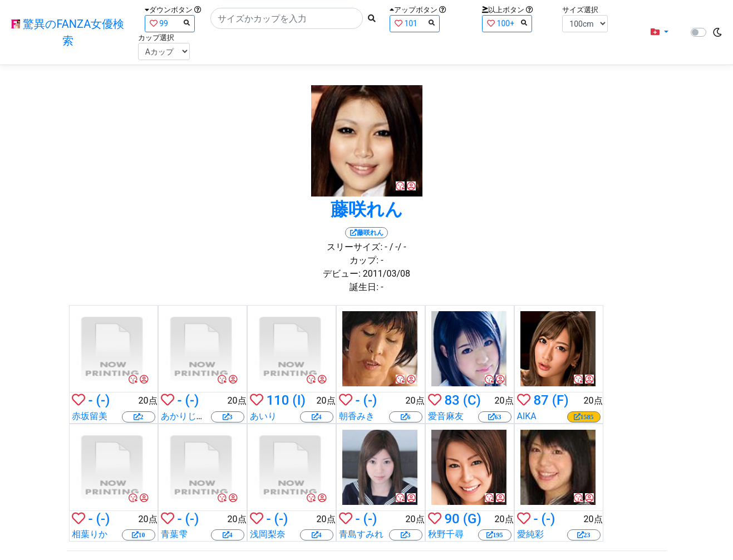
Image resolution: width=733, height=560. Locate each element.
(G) (472, 519)
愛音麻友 (446, 416)
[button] (660, 32)
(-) (103, 400)
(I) (299, 400)
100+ (507, 23)
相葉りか (90, 534)
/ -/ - (398, 247)
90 (452, 519)
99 (170, 23)
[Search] (287, 18)
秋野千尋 (446, 534)
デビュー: (342, 274)
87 (541, 400)
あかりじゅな (188, 416)
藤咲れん (367, 209)
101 (415, 23)
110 (277, 400)
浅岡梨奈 (268, 534)
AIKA (527, 416)
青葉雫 (174, 534)
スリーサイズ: (355, 247)
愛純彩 (530, 534)
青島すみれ (361, 534)
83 (452, 400)
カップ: (364, 260)
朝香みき (357, 416)
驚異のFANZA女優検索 (68, 32)
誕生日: (364, 287)
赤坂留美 (90, 416)
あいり (263, 416)
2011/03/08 (387, 274)
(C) (472, 400)
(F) (560, 400)
